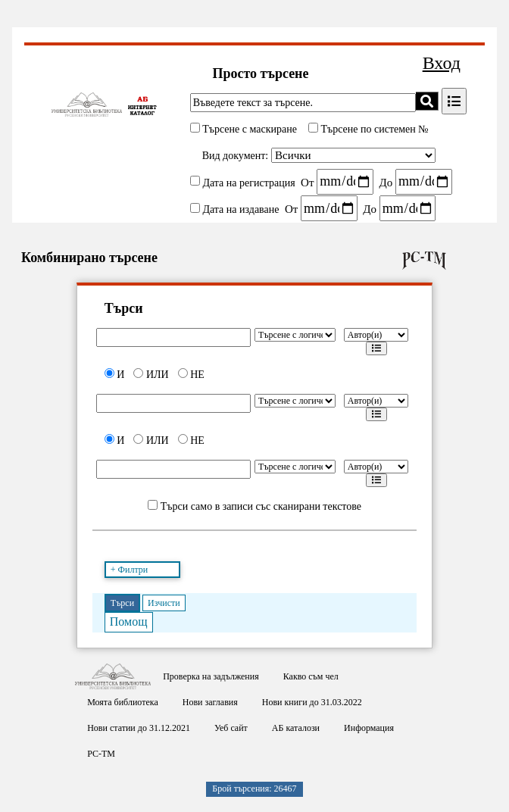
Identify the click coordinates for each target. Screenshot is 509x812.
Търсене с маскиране (248, 129)
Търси (122, 603)
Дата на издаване (240, 209)
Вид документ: (236, 156)
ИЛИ (151, 375)
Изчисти (164, 603)
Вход (442, 63)
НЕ (191, 375)
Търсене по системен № (373, 129)
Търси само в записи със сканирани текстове (261, 506)
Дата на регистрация (248, 182)
